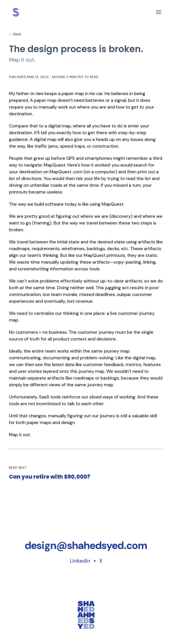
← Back (15, 34)
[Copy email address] (86, 545)
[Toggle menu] (159, 12)
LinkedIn (80, 561)
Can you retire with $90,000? (49, 477)
